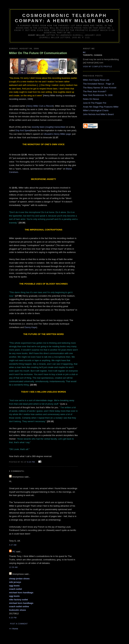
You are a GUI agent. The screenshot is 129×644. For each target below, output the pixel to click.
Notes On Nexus (91, 99)
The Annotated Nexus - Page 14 (99, 84)
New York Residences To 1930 (98, 95)
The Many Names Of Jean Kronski (100, 88)
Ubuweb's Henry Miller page (57, 134)
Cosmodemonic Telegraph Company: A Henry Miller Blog (64, 18)
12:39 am (13, 567)
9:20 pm (13, 618)
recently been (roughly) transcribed (48, 127)
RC (14, 552)
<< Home (14, 629)
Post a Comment (19, 624)
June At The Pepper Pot (95, 103)
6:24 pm (31, 462)
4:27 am (13, 545)
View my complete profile (98, 67)
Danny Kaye (30, 327)
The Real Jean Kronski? (95, 91)
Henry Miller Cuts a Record (40, 106)
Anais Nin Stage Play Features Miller (101, 107)
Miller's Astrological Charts (96, 110)
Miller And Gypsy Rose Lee (96, 80)
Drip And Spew (23, 130)
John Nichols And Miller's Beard (98, 114)
